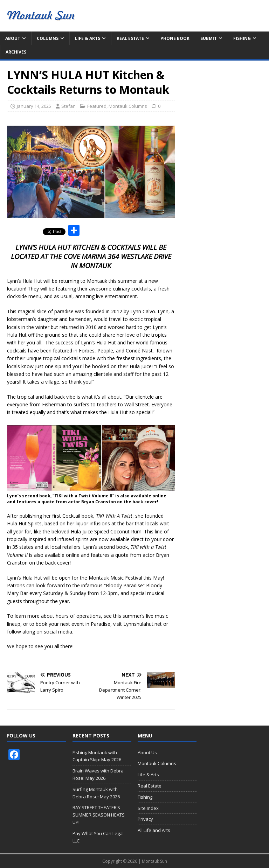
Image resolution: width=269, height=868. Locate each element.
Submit (209, 38)
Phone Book (175, 38)
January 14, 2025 (34, 106)
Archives (16, 52)
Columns (48, 38)
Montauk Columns (128, 106)
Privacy (145, 819)
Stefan (68, 106)
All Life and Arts (154, 830)
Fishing (242, 38)
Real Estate (130, 38)
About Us (147, 752)
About (13, 38)
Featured (97, 106)
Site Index (148, 808)
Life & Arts (88, 38)
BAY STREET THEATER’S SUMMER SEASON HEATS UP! (99, 815)
